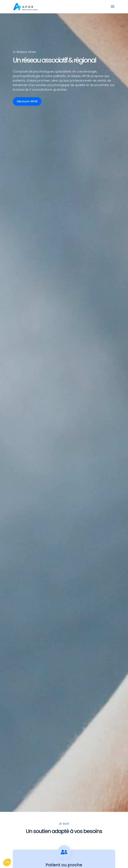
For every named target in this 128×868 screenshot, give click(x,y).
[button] (7, 862)
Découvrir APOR (27, 101)
